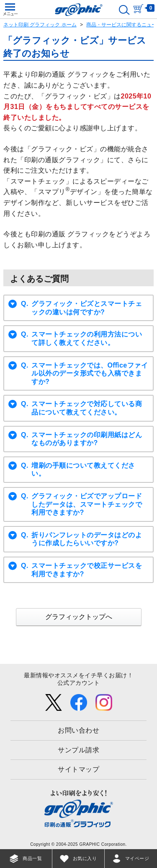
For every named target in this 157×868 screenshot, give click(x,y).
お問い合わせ (78, 730)
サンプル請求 (78, 750)
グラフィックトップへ (79, 617)
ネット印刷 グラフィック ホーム (40, 25)
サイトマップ (78, 769)
